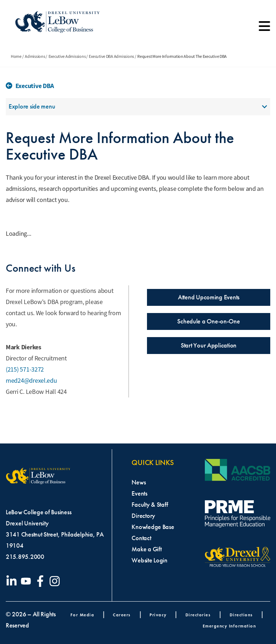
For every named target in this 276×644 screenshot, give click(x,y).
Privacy (158, 615)
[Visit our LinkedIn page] (13, 581)
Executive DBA (35, 86)
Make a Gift (146, 549)
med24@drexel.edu (31, 381)
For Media (82, 615)
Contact (141, 538)
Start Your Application (209, 345)
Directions (241, 615)
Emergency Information (229, 626)
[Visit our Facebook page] (42, 581)
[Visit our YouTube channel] (27, 581)
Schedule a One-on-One (208, 321)
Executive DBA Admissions (111, 56)
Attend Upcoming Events (209, 297)
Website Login (149, 560)
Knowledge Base (153, 527)
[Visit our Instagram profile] (56, 581)
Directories (198, 615)
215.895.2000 (25, 557)
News (139, 482)
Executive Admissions (67, 56)
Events (139, 493)
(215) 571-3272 (25, 369)
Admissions (35, 56)
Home (16, 56)
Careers (122, 615)
